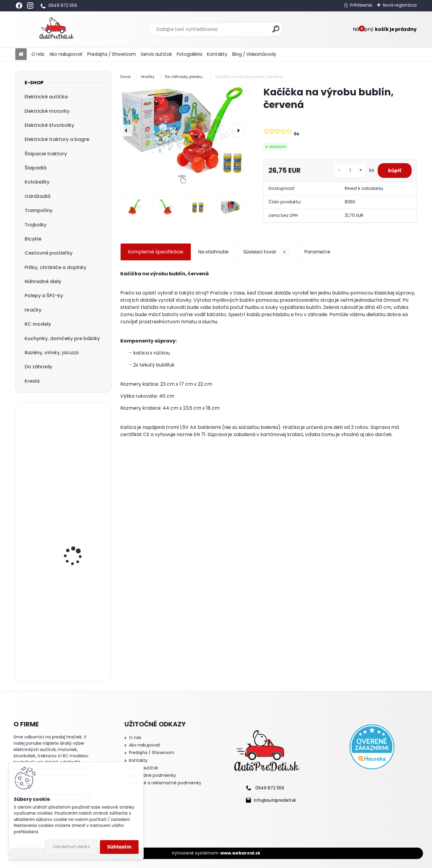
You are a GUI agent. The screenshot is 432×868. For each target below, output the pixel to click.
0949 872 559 (63, 5)
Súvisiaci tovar (266, 252)
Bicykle (33, 239)
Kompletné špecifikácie (156, 252)
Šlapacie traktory (46, 154)
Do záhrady (38, 367)
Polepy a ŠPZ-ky (44, 296)
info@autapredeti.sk (275, 800)
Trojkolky (36, 225)
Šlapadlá (36, 168)
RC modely (38, 324)
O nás (38, 54)
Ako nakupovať (66, 54)
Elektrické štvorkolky (49, 125)
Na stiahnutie (213, 252)
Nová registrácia (400, 5)
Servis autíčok (156, 54)
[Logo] (57, 29)
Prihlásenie (361, 5)
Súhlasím (119, 847)
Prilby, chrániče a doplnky (55, 267)
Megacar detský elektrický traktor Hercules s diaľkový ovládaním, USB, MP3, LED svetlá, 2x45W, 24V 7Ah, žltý (79, 552)
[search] (276, 29)
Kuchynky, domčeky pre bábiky (62, 338)
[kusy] (347, 171)
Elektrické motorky (47, 111)
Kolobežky (37, 182)
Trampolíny (39, 210)
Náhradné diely (43, 281)
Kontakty (217, 54)
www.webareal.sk (240, 853)
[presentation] (126, 130)
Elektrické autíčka (46, 97)
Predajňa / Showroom (112, 54)
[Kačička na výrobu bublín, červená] (182, 130)
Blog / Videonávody (254, 54)
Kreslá (32, 381)
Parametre (317, 252)
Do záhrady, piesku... (185, 77)
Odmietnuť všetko (71, 847)
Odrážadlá (37, 196)
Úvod (125, 77)
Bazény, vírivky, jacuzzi (52, 353)
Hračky (33, 310)
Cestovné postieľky (49, 253)
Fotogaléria (189, 54)
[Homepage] (21, 54)
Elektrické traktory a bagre (57, 139)
